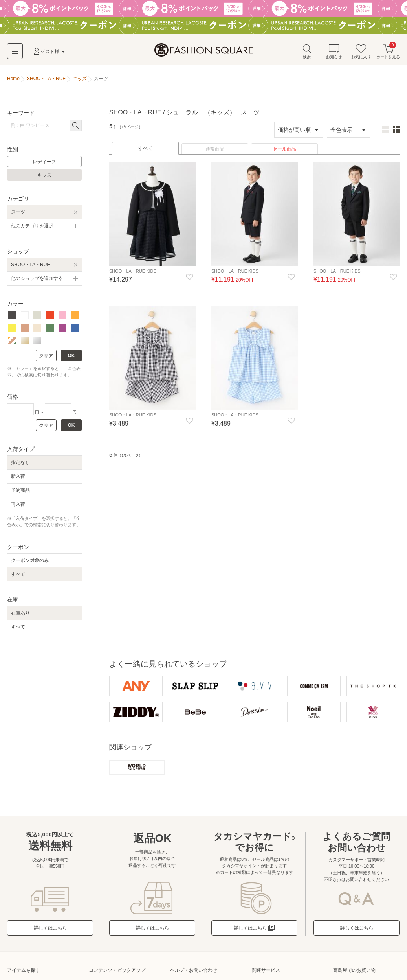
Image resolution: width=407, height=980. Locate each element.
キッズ (44, 178)
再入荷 (18, 507)
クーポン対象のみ (30, 564)
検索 (307, 54)
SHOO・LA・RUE (30, 267)
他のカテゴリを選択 (32, 229)
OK (71, 358)
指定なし (20, 466)
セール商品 (284, 152)
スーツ (18, 215)
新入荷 (18, 479)
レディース (44, 165)
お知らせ (334, 54)
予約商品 (20, 493)
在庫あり (20, 616)
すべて (145, 151)
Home (13, 82)
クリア (46, 359)
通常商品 (215, 152)
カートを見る (388, 54)
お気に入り (361, 54)
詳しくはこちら (50, 932)
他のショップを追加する (37, 282)
